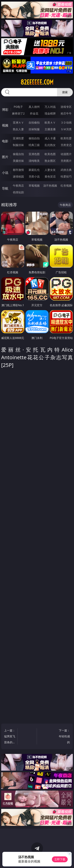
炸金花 (34, 113)
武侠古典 (66, 170)
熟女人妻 (18, 129)
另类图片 (66, 161)
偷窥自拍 (18, 154)
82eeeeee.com (37, 82)
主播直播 (50, 129)
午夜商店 (18, 186)
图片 (5, 157)
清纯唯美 (34, 161)
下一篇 (65, 737)
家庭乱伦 (34, 170)
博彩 (5, 110)
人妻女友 (50, 170)
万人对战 (50, 107)
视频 (5, 125)
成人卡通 (50, 138)
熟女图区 (50, 161)
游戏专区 (66, 107)
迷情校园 (18, 176)
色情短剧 (18, 192)
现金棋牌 (50, 113)
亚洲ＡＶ (18, 122)
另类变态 (66, 145)
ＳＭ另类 (66, 129)
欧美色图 (50, 154)
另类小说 (34, 176)
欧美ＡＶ (50, 122)
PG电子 (18, 107)
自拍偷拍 (34, 122)
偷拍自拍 (34, 138)
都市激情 (18, 170)
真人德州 (34, 107)
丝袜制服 (34, 129)
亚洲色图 (34, 154)
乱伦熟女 (50, 145)
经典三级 (34, 145)
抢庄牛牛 (66, 113)
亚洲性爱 (18, 138)
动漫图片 (66, 154)
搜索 (65, 92)
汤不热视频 (50, 186)
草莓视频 (34, 186)
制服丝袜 (18, 145)
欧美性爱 (66, 138)
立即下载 (60, 859)
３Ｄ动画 (66, 122)
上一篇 (10, 737)
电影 (5, 141)
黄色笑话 (50, 176)
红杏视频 (66, 186)
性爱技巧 (66, 176)
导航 (5, 188)
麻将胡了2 (18, 113)
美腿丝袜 (18, 161)
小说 (5, 173)
